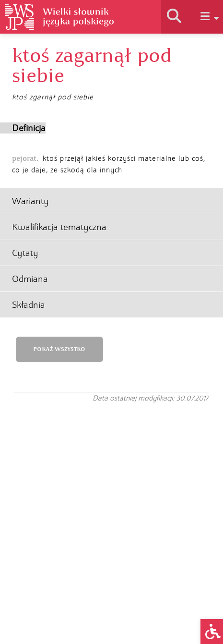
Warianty (30, 201)
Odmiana (30, 279)
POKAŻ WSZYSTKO (59, 349)
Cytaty (25, 253)
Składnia (29, 305)
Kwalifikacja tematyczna (59, 227)
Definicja (29, 128)
